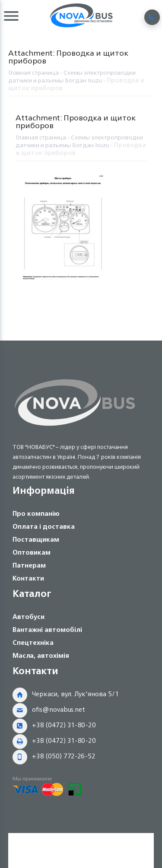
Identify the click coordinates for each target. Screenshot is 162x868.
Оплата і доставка (44, 526)
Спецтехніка (33, 642)
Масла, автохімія (41, 655)
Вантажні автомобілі (47, 630)
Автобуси (29, 617)
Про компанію (36, 513)
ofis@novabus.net (59, 709)
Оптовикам (32, 552)
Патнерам (29, 565)
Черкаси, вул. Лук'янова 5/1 (75, 694)
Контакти (28, 578)
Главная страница (33, 72)
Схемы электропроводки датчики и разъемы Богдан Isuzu (72, 76)
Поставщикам (36, 539)
